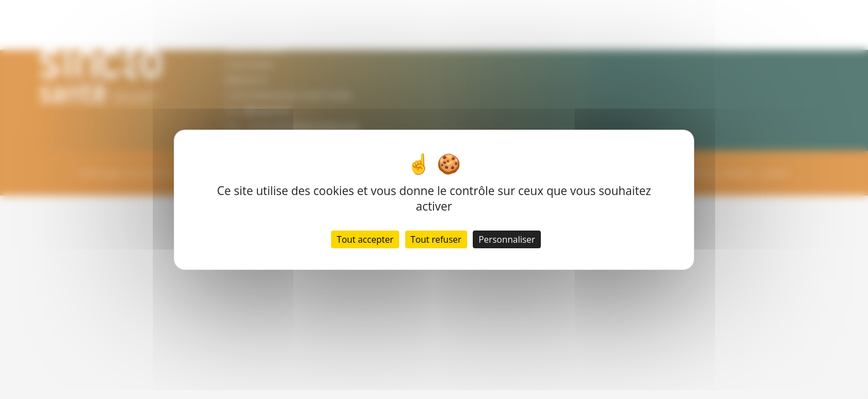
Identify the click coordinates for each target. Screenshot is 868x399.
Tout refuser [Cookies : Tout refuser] (436, 239)
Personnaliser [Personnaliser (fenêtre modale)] (507, 239)
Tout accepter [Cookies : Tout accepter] (365, 239)
